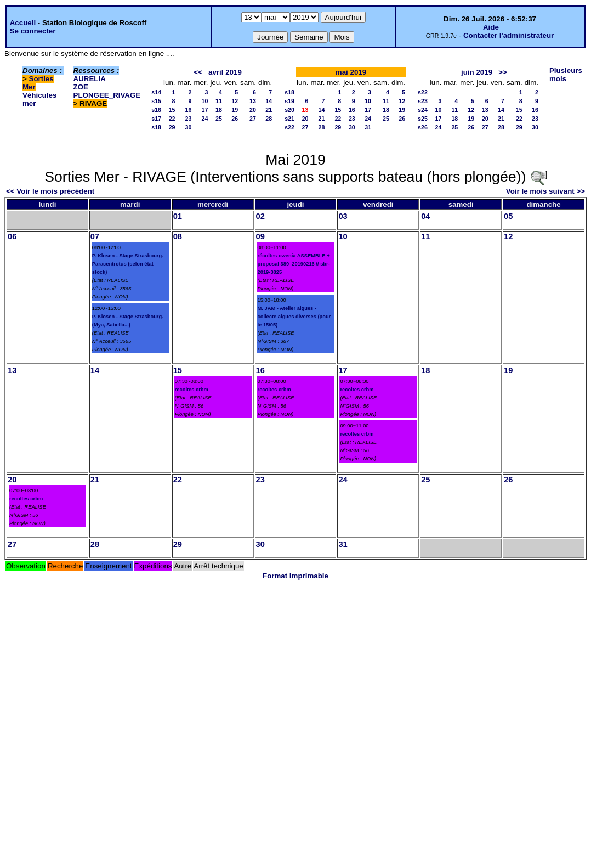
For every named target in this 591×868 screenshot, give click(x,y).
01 (178, 216)
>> (503, 72)
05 (508, 216)
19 (235, 110)
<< (198, 72)
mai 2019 (351, 72)
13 (253, 101)
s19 (289, 101)
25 (219, 119)
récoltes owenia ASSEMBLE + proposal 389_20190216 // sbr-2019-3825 (294, 264)
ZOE (81, 87)
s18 (156, 127)
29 (172, 127)
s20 (289, 110)
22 (172, 119)
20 (253, 110)
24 (205, 119)
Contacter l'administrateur (508, 35)
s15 (156, 101)
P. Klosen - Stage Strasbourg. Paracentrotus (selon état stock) (128, 264)
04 (425, 216)
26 (235, 119)
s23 (423, 101)
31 (368, 127)
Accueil (23, 23)
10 (205, 101)
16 (189, 110)
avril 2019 (225, 72)
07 (95, 236)
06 (12, 236)
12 (235, 101)
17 (205, 110)
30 (189, 127)
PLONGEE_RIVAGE (107, 95)
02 (260, 216)
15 (172, 110)
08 (178, 236)
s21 (289, 119)
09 (260, 236)
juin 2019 (477, 72)
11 (219, 101)
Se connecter (33, 31)
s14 (156, 92)
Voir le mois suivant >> (545, 191)
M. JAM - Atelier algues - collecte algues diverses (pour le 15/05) (294, 317)
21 (269, 110)
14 (269, 101)
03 (343, 216)
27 (253, 119)
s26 (423, 127)
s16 (156, 110)
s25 (423, 119)
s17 (156, 119)
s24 (423, 110)
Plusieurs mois (566, 75)
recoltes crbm (192, 390)
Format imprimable (295, 576)
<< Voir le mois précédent (50, 191)
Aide (491, 27)
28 (269, 119)
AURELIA (90, 79)
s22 (289, 127)
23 (189, 119)
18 (219, 110)
